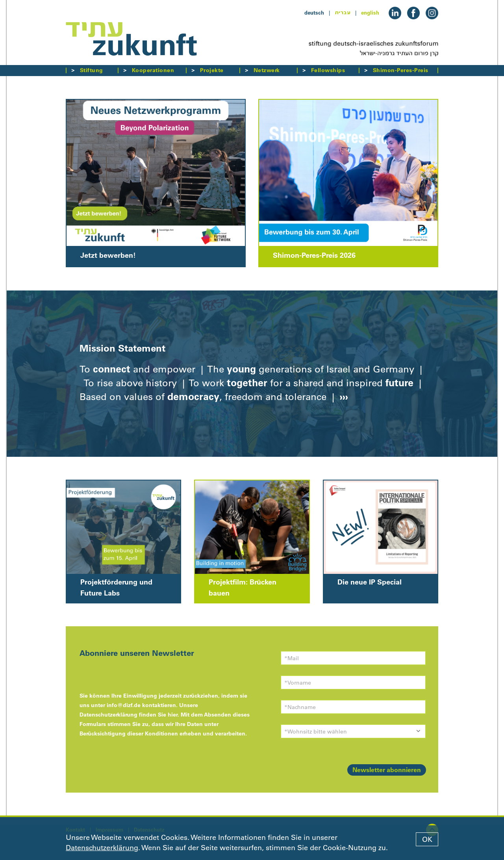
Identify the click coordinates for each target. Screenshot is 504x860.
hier (173, 715)
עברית (343, 13)
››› (343, 396)
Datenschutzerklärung (102, 848)
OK (427, 840)
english (370, 13)
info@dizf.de (124, 705)
